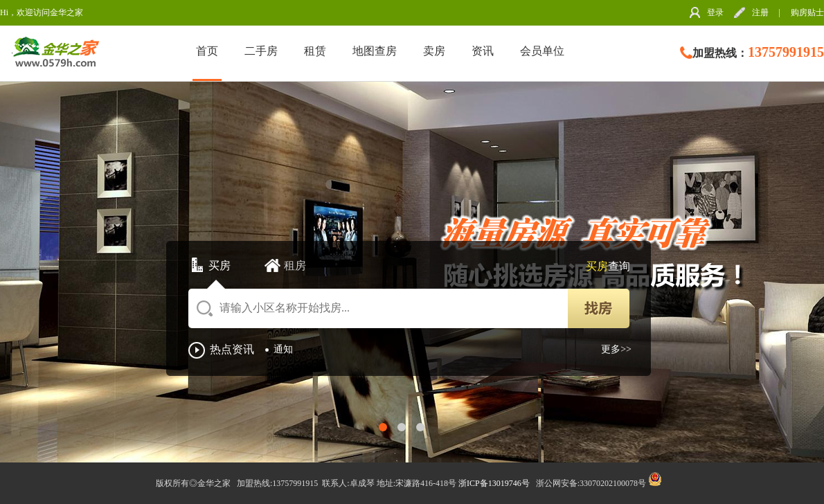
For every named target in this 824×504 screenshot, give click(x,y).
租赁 (315, 51)
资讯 (483, 51)
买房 (220, 265)
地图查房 (375, 51)
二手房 (261, 51)
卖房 (434, 51)
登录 (715, 12)
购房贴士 (807, 12)
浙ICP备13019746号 (495, 483)
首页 (207, 51)
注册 (760, 12)
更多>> (616, 349)
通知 (283, 349)
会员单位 (542, 51)
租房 (295, 265)
